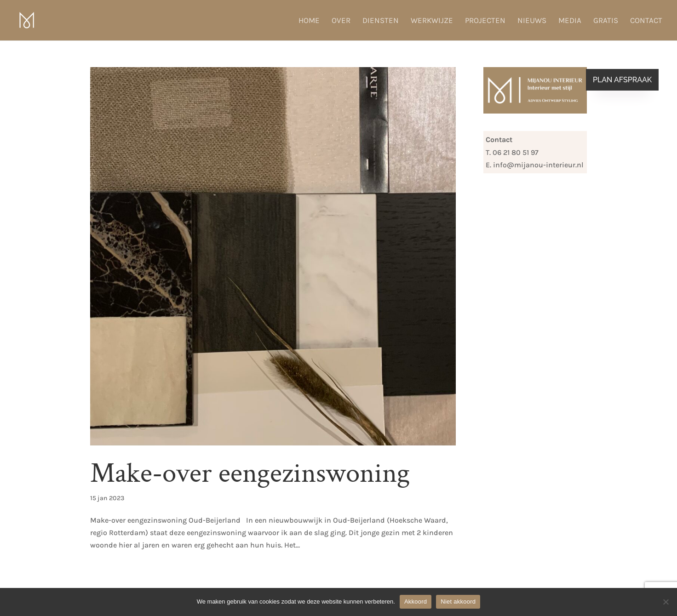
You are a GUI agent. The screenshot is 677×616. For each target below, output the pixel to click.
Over (341, 21)
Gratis (606, 21)
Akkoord (416, 602)
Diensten (381, 21)
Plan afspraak (622, 80)
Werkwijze (432, 21)
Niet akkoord (458, 602)
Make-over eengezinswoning (250, 473)
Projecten (485, 21)
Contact (646, 21)
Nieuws (532, 21)
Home (309, 21)
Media (570, 21)
